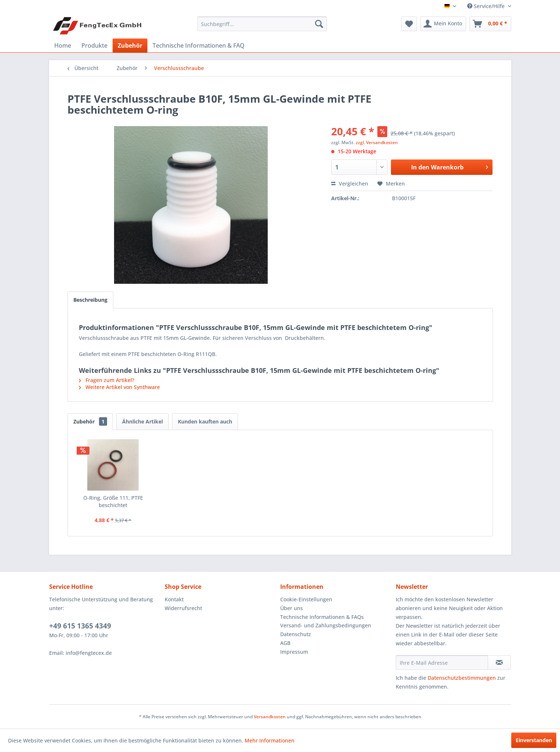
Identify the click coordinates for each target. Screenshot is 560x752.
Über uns (292, 608)
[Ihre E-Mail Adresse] (442, 663)
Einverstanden (534, 740)
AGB (285, 643)
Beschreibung (90, 300)
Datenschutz (296, 634)
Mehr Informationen (270, 740)
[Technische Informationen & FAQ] (199, 45)
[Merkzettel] (409, 24)
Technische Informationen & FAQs (322, 617)
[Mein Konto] (443, 24)
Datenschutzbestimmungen (462, 678)
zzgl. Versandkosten (377, 142)
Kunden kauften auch (205, 421)
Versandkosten (270, 717)
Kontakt (174, 599)
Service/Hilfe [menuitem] (487, 6)
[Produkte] (94, 45)
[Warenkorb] (490, 24)
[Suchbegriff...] (262, 24)
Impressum (294, 652)
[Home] (63, 45)
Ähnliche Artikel (142, 421)
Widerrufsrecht (183, 608)
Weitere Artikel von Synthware (119, 387)
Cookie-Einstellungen (306, 599)
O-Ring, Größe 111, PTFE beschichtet (113, 501)
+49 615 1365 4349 (80, 626)
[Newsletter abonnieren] (499, 663)
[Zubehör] (130, 45)
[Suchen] (319, 24)
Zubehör (90, 421)
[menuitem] (262, 24)
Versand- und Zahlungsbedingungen (326, 625)
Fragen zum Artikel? (107, 380)
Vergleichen (350, 184)
